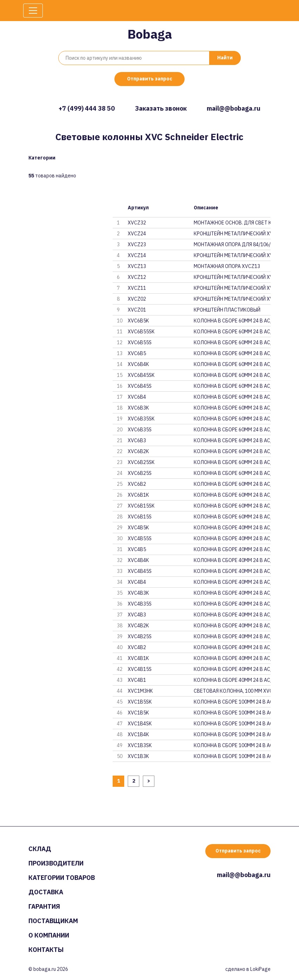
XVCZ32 (137, 223)
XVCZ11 (137, 288)
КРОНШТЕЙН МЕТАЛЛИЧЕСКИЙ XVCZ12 (232, 277)
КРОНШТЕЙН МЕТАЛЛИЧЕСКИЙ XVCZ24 (232, 234)
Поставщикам (53, 921)
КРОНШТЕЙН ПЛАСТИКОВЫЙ (227, 310)
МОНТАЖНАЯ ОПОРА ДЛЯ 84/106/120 (232, 244)
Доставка (46, 892)
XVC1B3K (138, 756)
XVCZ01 (137, 310)
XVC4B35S (140, 604)
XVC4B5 (137, 549)
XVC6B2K (138, 451)
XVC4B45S (140, 571)
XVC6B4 (137, 397)
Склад (40, 849)
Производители (56, 863)
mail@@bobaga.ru (234, 108)
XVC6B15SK (141, 506)
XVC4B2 (137, 647)
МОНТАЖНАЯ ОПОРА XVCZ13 (227, 266)
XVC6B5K (138, 321)
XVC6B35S (140, 430)
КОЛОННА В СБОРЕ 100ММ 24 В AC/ (232, 702)
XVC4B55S (140, 538)
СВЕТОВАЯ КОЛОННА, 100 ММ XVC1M (232, 691)
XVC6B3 (137, 440)
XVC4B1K (138, 658)
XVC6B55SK (141, 332)
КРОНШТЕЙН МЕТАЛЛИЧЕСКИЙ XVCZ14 (232, 255)
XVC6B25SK (141, 462)
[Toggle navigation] (33, 11)
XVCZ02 (137, 299)
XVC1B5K (138, 713)
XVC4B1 (137, 680)
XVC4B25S (140, 636)
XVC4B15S (140, 669)
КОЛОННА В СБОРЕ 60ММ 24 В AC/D (232, 321)
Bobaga (150, 34)
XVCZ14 (137, 255)
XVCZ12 (137, 277)
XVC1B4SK (140, 724)
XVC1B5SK (140, 702)
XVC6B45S (140, 386)
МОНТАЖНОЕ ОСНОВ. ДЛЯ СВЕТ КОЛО (232, 223)
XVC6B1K (138, 495)
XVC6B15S (140, 517)
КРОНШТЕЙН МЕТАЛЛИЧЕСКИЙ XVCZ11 (232, 288)
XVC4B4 (137, 582)
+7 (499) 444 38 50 (87, 108)
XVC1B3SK (140, 745)
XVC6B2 (137, 484)
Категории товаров (62, 878)
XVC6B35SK (141, 419)
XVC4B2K (138, 626)
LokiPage (260, 969)
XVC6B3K (138, 408)
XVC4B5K (138, 528)
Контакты (46, 950)
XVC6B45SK (141, 375)
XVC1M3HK (140, 691)
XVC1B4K (138, 734)
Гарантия (44, 906)
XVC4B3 (137, 615)
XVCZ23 (137, 244)
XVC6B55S (140, 342)
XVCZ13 (137, 266)
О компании (49, 935)
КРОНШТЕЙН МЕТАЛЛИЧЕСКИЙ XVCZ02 (232, 299)
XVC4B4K (138, 560)
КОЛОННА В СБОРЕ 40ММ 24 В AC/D (232, 528)
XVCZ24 (137, 234)
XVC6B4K (138, 364)
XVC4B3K (138, 593)
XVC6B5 (137, 353)
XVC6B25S (140, 473)
